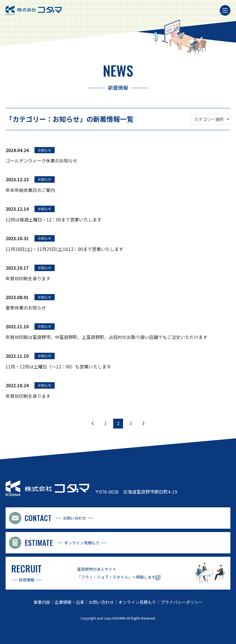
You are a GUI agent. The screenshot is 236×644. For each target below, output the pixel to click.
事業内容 (42, 602)
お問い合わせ (101, 602)
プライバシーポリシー (182, 602)
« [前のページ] (93, 423)
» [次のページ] (143, 423)
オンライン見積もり (137, 602)
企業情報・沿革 (69, 602)
